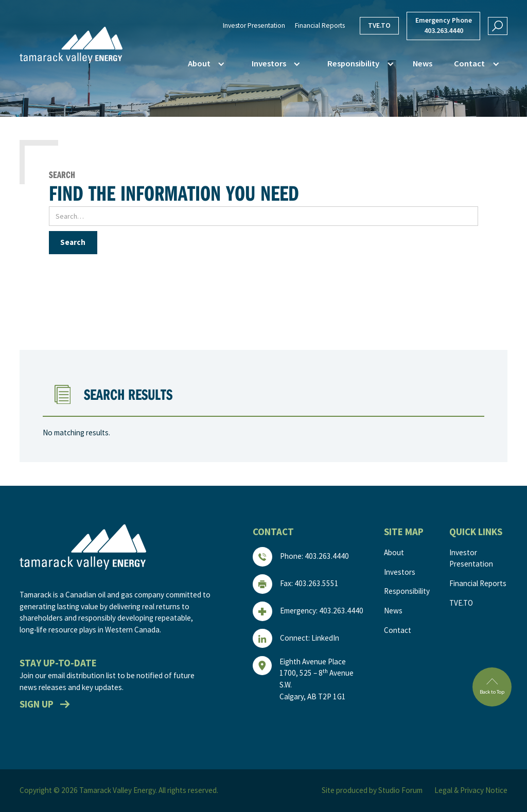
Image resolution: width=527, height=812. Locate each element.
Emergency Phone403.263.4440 (444, 25)
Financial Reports (320, 25)
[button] (205, 64)
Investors (400, 572)
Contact (398, 630)
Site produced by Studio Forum (372, 790)
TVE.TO (379, 25)
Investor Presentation (254, 25)
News (423, 64)
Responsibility (407, 591)
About (394, 552)
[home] (71, 45)
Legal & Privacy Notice (471, 790)
